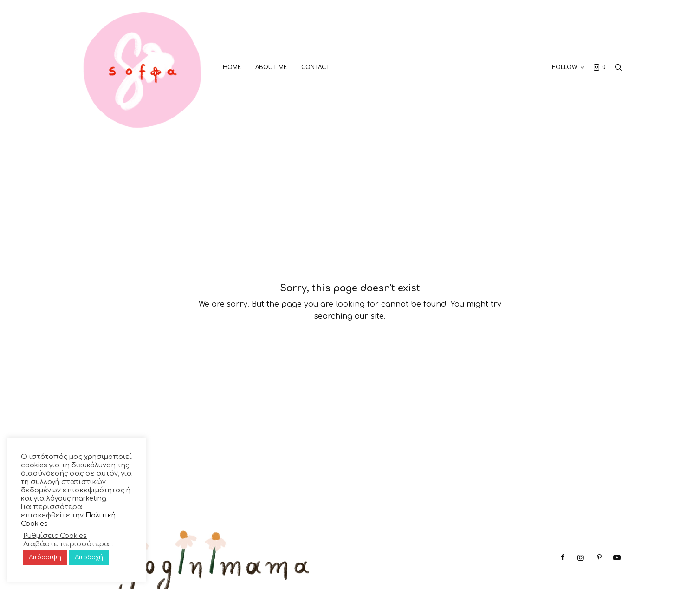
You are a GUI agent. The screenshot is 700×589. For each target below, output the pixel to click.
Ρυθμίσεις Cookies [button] (55, 536)
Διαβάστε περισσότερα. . (68, 544)
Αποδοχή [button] (89, 557)
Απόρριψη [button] (45, 557)
